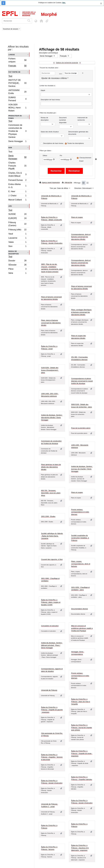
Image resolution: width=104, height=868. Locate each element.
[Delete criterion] (83, 73)
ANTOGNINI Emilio (17, 92)
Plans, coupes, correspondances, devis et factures (81, 564)
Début (45, 156)
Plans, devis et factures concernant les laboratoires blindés (51, 323)
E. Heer (17, 192)
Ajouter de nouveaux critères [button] (54, 78)
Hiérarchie (67, 182)
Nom (10, 147)
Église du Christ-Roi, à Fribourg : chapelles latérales (82, 778)
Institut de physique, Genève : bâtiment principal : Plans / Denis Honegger (52, 645)
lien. (64, 3)
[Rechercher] (14, 21)
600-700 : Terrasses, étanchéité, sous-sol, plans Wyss (51, 493)
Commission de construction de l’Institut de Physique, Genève (17, 131)
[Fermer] (101, 3)
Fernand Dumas (17, 180)
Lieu (10, 206)
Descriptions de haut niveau (53, 143)
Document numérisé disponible (63, 120)
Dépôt (43, 90)
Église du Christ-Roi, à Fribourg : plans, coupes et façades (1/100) (51, 602)
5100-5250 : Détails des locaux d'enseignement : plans (50, 370)
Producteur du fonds (15, 117)
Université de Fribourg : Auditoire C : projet (50, 805)
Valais (17, 242)
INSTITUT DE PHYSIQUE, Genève (17, 83)
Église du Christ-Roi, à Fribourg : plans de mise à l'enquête (81, 702)
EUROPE (17, 219)
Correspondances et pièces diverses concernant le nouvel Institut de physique (82, 381)
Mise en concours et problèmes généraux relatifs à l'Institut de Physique (82, 628)
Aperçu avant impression (50, 182)
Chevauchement (85, 158)
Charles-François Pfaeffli (17, 166)
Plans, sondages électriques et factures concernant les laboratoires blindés (81, 312)
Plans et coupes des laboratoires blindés (79, 337)
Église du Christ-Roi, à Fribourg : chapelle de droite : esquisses (82, 753)
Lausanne (17, 238)
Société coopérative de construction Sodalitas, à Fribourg (80, 538)
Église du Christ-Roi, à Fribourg (79, 825)
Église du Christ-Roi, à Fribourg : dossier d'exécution (52, 242)
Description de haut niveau (50, 100)
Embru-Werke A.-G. (17, 186)
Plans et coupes (77, 217)
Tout (10, 76)
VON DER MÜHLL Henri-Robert (17, 108)
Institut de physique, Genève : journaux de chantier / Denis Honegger (82, 469)
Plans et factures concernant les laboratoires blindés (82, 288)
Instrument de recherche (82, 119)
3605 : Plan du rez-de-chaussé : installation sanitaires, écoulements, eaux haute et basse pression (52, 268)
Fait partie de (14, 72)
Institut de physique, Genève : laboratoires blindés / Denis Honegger (52, 417)
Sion (17, 247)
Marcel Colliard (17, 200)
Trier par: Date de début (59, 188)
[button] (41, 21)
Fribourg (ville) (17, 230)
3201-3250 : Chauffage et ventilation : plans (80, 589)
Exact (81, 161)
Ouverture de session (11, 29)
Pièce (17, 269)
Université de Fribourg (49, 690)
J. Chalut (17, 196)
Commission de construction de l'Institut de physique (51, 442)
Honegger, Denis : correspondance (78, 653)
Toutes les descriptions (76, 143)
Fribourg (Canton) (17, 224)
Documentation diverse (80, 609)
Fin (61, 156)
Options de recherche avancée (67, 63)
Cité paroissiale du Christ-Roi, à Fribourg (52, 735)
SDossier (17, 265)
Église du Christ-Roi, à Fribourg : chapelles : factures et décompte (52, 757)
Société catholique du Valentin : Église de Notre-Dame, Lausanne (52, 536)
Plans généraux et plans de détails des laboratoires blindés (51, 467)
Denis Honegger (17, 142)
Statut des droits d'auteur (50, 132)
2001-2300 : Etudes (48, 516)
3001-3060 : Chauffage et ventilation (50, 580)
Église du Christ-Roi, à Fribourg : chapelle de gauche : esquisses (52, 710)
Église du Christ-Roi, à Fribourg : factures (49, 848)
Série (17, 273)
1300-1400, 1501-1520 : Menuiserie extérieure (50, 395)
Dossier (17, 261)
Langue (12, 54)
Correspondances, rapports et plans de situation (52, 670)
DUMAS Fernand (17, 99)
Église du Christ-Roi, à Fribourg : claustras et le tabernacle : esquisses (80, 848)
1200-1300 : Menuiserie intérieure (80, 446)
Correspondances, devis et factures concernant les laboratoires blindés (81, 237)
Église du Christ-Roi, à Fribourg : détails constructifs (51, 219)
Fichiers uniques (17, 60)
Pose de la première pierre (81, 428)
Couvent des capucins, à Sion (52, 559)
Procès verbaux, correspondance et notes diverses (80, 512)
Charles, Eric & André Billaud (17, 174)
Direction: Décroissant (83, 188)
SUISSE (17, 214)
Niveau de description (14, 252)
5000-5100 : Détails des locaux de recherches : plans (82, 406)
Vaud (17, 234)
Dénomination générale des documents (78, 133)
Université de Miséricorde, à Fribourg (51, 197)
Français (17, 66)
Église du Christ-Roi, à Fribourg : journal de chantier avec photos (82, 728)
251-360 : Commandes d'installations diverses (79, 358)
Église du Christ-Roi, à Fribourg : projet (49, 348)
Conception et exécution (50, 626)
